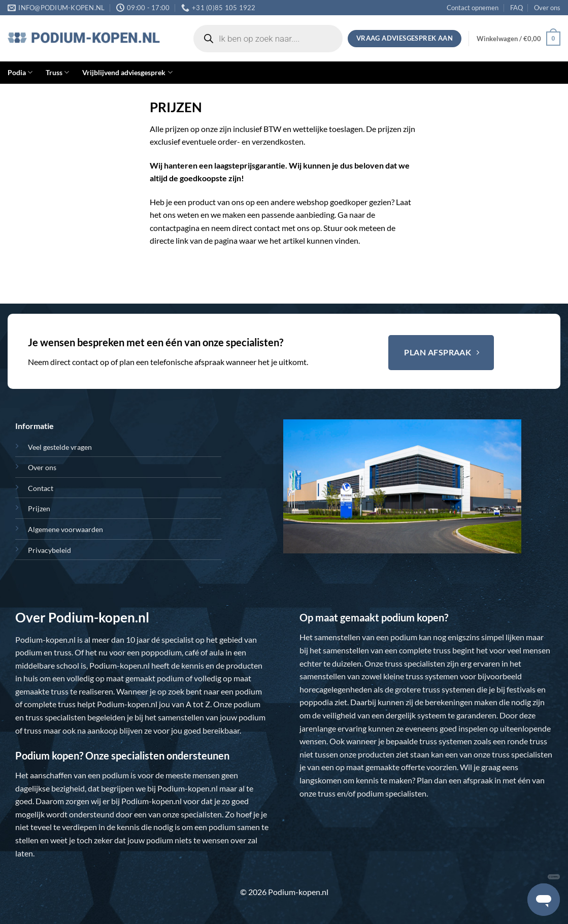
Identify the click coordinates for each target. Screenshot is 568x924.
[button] (519, 39)
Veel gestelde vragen (60, 447)
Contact (41, 488)
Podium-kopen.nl (45, 639)
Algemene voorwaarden (65, 529)
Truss (57, 72)
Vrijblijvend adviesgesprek (127, 72)
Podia (20, 72)
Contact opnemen (473, 8)
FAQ (516, 8)
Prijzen (39, 508)
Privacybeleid (49, 550)
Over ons (547, 8)
